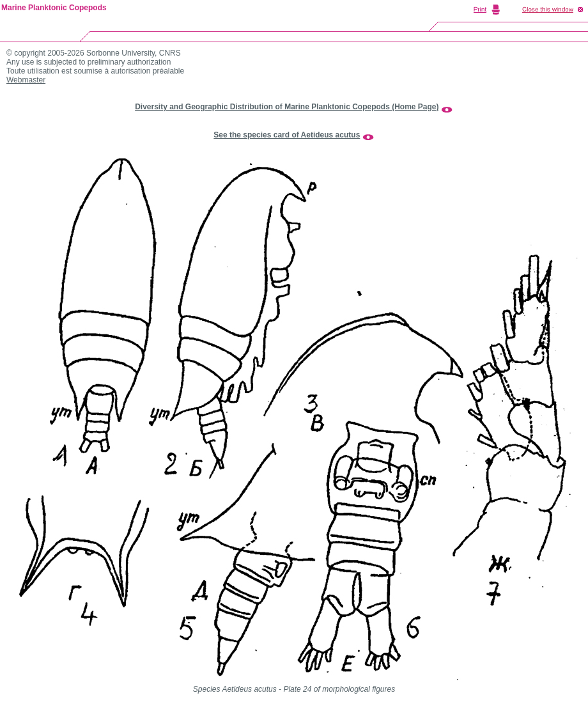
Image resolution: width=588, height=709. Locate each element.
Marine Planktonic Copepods (54, 8)
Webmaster (26, 80)
